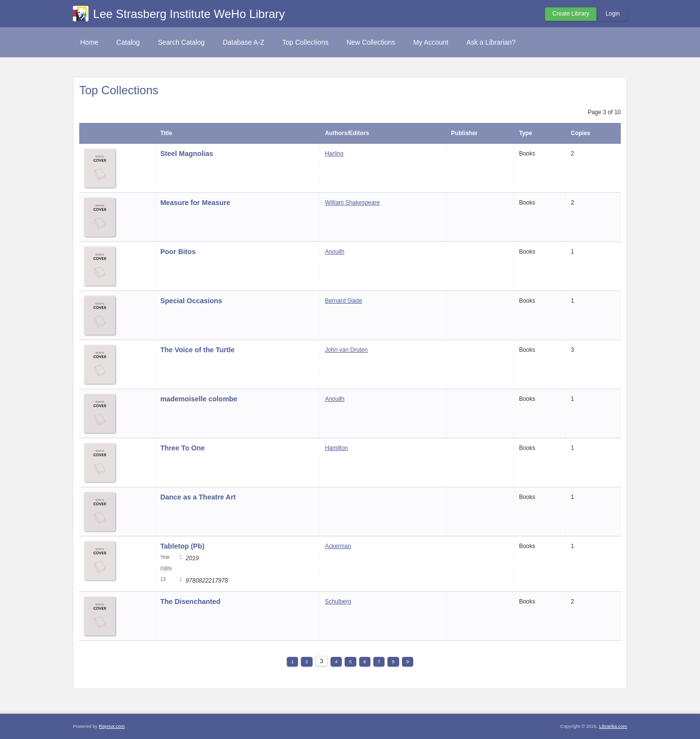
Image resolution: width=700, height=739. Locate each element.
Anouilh (334, 252)
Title (166, 133)
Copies (580, 133)
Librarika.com (613, 726)
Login (613, 14)
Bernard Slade (343, 301)
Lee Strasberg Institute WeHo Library (189, 14)
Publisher (464, 133)
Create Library (571, 14)
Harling (334, 154)
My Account (431, 42)
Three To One (183, 448)
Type (526, 133)
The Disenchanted (191, 602)
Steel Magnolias (187, 154)
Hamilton (336, 448)
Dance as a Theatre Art (198, 497)
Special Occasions (191, 301)
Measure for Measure (195, 203)
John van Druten (346, 350)
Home (89, 42)
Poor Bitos (179, 252)
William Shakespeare (352, 203)
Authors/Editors (347, 133)
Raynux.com (112, 726)
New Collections (371, 42)
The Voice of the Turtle (198, 350)
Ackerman (338, 546)
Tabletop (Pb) (183, 546)
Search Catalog (182, 42)
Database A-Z (244, 42)
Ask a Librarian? (491, 42)
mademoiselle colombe (199, 399)
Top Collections (306, 42)
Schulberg (338, 602)
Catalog (128, 42)
